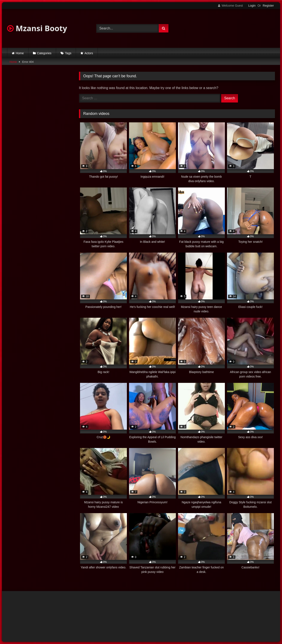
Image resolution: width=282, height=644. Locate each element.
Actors (89, 53)
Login (252, 6)
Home (20, 53)
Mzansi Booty (37, 28)
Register (268, 6)
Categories (44, 53)
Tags (68, 53)
